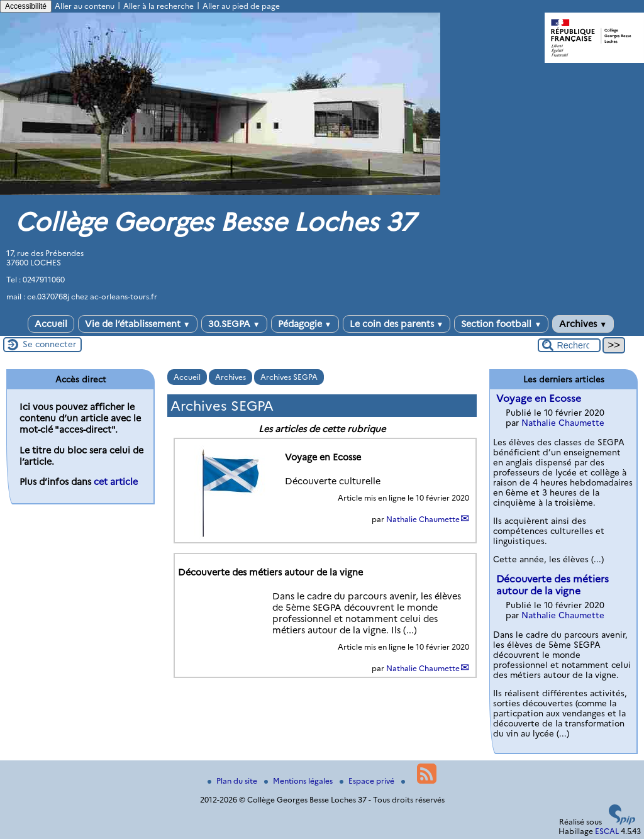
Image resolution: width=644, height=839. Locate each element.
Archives (583, 324)
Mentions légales (299, 781)
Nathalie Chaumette (423, 519)
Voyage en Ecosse (539, 398)
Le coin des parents (397, 324)
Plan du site (233, 781)
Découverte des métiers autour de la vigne (552, 585)
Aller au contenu (85, 6)
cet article (116, 482)
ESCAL (607, 831)
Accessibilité (26, 6)
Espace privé (368, 781)
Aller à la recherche (158, 6)
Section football (501, 324)
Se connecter (49, 344)
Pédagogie (305, 324)
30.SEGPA (234, 324)
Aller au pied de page (241, 6)
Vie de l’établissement (138, 324)
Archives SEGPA (289, 377)
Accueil (51, 324)
